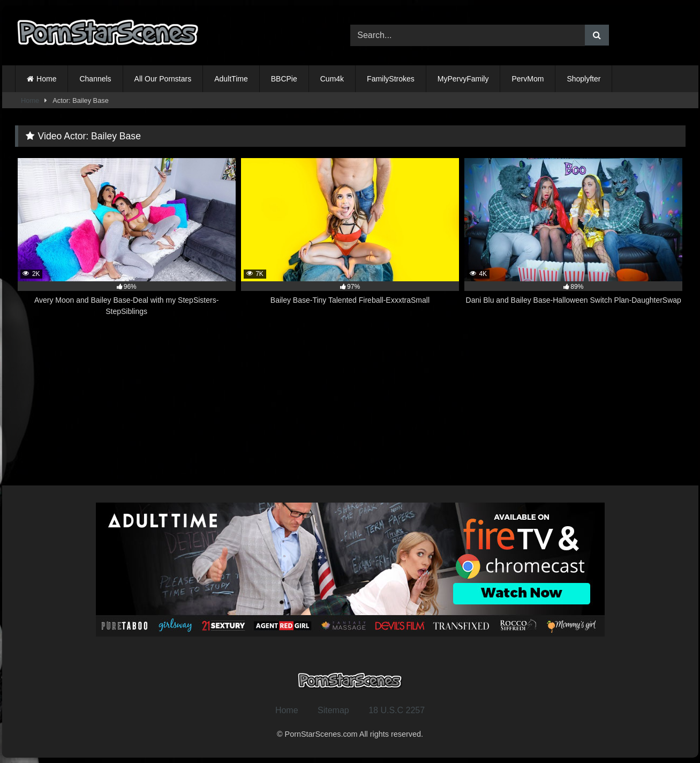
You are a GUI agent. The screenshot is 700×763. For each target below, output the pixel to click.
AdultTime (231, 79)
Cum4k (332, 79)
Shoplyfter (584, 79)
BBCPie (284, 79)
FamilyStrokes (391, 79)
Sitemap (333, 710)
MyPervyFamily (463, 79)
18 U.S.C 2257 (397, 710)
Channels (95, 79)
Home (46, 79)
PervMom (528, 79)
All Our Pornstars (163, 79)
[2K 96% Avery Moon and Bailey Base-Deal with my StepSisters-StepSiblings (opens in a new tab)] (127, 237)
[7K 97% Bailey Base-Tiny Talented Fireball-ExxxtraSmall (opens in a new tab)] (350, 237)
